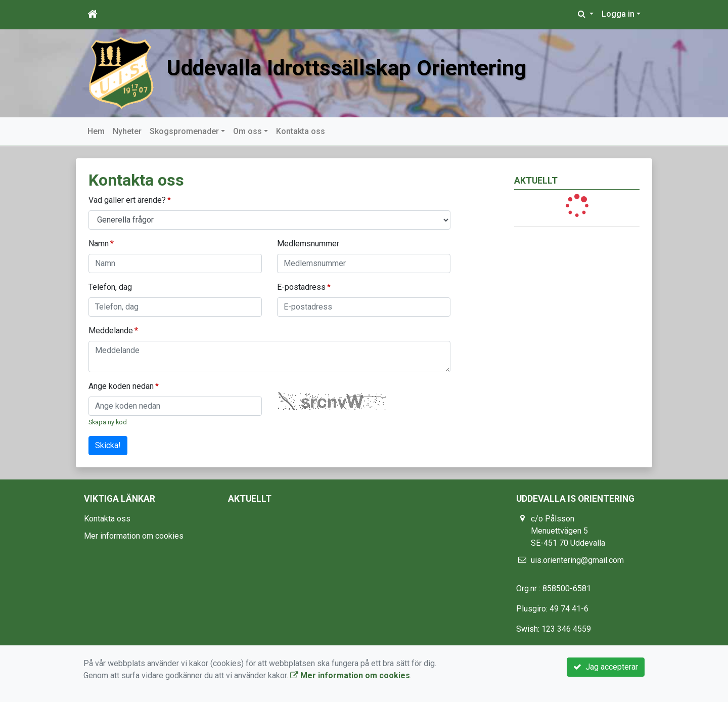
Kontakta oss (301, 131)
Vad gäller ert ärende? (127, 200)
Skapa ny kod (108, 422)
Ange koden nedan (121, 386)
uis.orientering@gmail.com (577, 560)
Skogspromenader (184, 131)
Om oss (247, 131)
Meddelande (111, 331)
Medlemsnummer (308, 244)
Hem (96, 131)
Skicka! (108, 445)
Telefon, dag (110, 287)
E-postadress (301, 287)
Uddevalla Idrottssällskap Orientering (347, 68)
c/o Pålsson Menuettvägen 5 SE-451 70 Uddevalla (568, 531)
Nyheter (127, 131)
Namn (99, 244)
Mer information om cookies (134, 536)
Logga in (618, 14)
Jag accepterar (606, 667)
